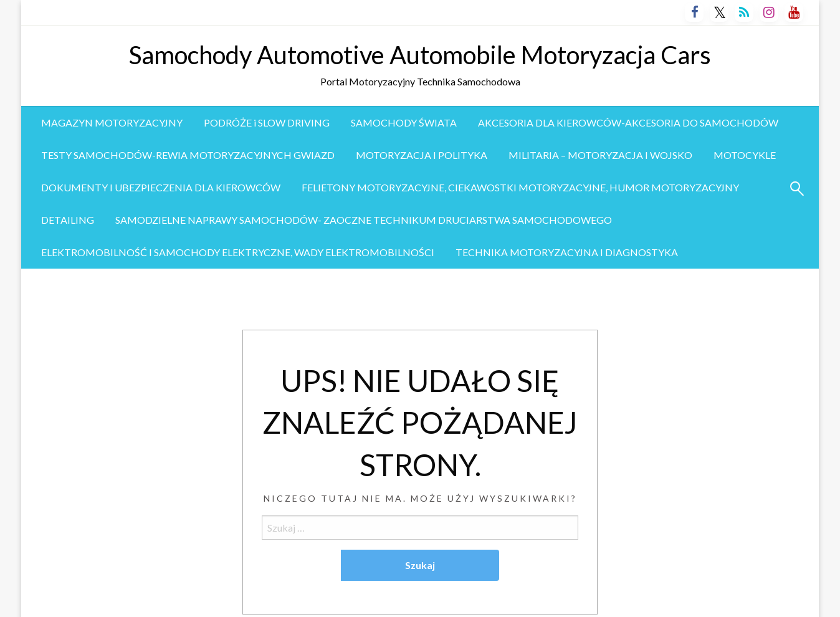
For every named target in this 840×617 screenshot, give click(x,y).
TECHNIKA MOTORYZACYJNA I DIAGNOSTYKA (567, 252)
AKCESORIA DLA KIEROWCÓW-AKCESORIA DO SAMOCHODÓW (628, 122)
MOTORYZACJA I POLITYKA (422, 155)
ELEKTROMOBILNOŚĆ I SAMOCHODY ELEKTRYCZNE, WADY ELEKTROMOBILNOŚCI (238, 252)
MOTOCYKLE (745, 155)
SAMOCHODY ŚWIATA (404, 122)
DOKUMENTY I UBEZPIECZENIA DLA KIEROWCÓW (161, 187)
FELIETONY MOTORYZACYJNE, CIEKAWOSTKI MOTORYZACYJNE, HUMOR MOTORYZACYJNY (520, 187)
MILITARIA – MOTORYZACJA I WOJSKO (600, 155)
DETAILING (68, 220)
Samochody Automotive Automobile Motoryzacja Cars (420, 55)
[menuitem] (112, 123)
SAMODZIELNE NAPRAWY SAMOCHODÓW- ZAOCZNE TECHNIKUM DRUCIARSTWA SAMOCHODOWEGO (364, 220)
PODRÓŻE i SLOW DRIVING (267, 122)
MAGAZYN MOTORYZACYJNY (112, 122)
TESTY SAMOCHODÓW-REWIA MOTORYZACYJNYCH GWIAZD (188, 155)
